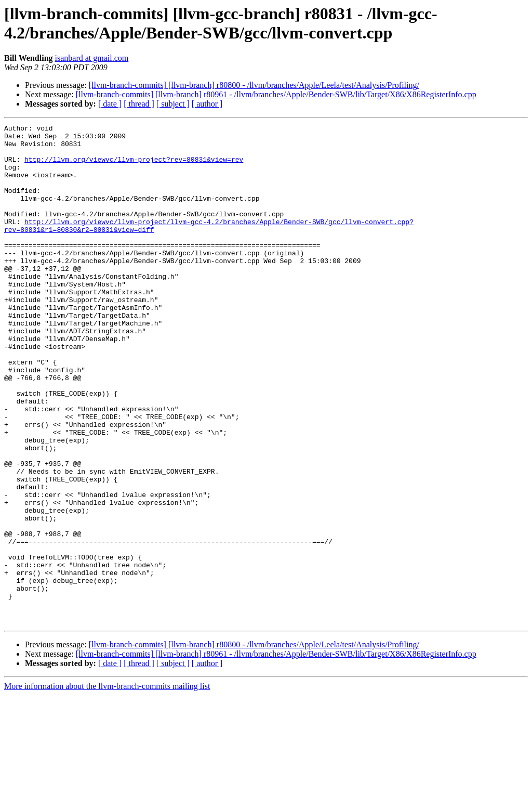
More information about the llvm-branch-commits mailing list (107, 786)
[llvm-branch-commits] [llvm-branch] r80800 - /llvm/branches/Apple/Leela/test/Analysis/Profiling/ (254, 85)
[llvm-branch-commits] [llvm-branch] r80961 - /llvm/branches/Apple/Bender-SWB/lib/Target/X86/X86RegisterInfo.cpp (276, 94)
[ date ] (110, 104)
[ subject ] (173, 104)
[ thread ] (139, 104)
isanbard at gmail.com (92, 58)
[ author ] (207, 104)
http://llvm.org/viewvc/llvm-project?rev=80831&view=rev (134, 167)
